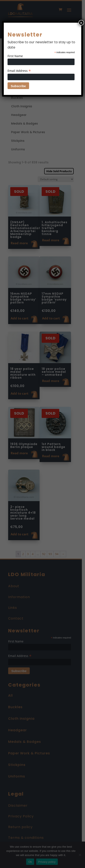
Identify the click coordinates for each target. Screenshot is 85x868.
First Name (15, 56)
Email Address (19, 71)
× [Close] (81, 23)
